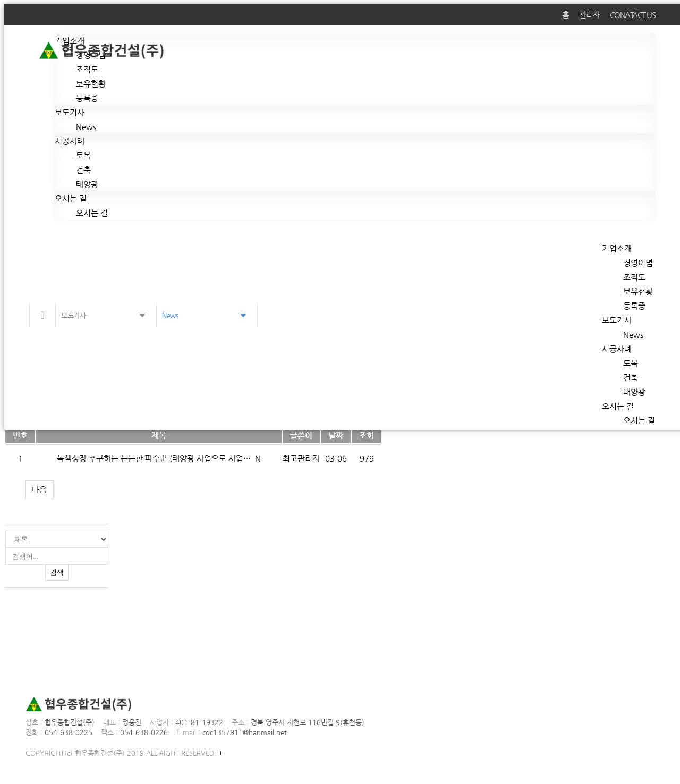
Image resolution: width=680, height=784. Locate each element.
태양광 (87, 184)
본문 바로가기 (5, 5)
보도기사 (70, 112)
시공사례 (70, 141)
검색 (57, 572)
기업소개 (617, 248)
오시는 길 (71, 198)
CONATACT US (633, 15)
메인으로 (42, 315)
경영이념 (638, 263)
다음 (39, 489)
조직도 (87, 69)
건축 (83, 170)
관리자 (589, 15)
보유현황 (91, 84)
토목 (83, 155)
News (86, 127)
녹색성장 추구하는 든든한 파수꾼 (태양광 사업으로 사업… (155, 458)
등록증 (87, 98)
